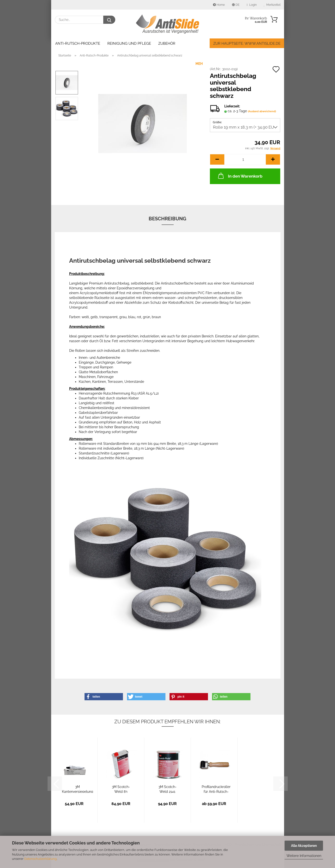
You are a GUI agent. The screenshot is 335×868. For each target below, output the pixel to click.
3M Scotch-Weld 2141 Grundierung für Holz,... (167, 789)
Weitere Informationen (304, 856)
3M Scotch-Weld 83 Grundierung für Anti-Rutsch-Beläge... (121, 789)
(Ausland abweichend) (262, 111)
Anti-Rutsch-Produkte (78, 43)
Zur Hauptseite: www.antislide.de (247, 43)
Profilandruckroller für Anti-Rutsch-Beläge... (216, 789)
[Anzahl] (245, 159)
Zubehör (167, 43)
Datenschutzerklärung (40, 859)
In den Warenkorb (240, 176)
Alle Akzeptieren (304, 846)
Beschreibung (167, 219)
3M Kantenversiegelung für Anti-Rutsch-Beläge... (78, 789)
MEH (199, 64)
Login (252, 5)
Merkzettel (272, 5)
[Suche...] (109, 20)
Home (219, 5)
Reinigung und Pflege (129, 43)
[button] (217, 159)
